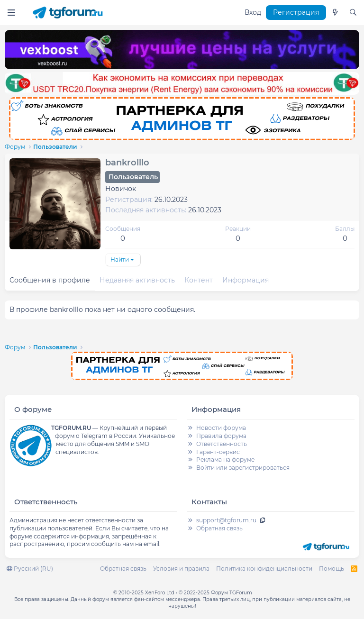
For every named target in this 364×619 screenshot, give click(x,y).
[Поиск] (353, 13)
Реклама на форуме (225, 460)
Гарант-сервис (218, 452)
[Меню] (11, 13)
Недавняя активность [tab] (137, 280)
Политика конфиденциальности (264, 569)
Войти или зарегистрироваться (243, 468)
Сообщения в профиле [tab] (50, 280)
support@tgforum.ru (226, 520)
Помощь (332, 569)
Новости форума (221, 428)
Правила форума (221, 436)
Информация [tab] (246, 280)
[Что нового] (335, 13)
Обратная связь (219, 528)
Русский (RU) (30, 569)
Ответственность (222, 444)
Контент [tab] (199, 280)
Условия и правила (181, 569)
